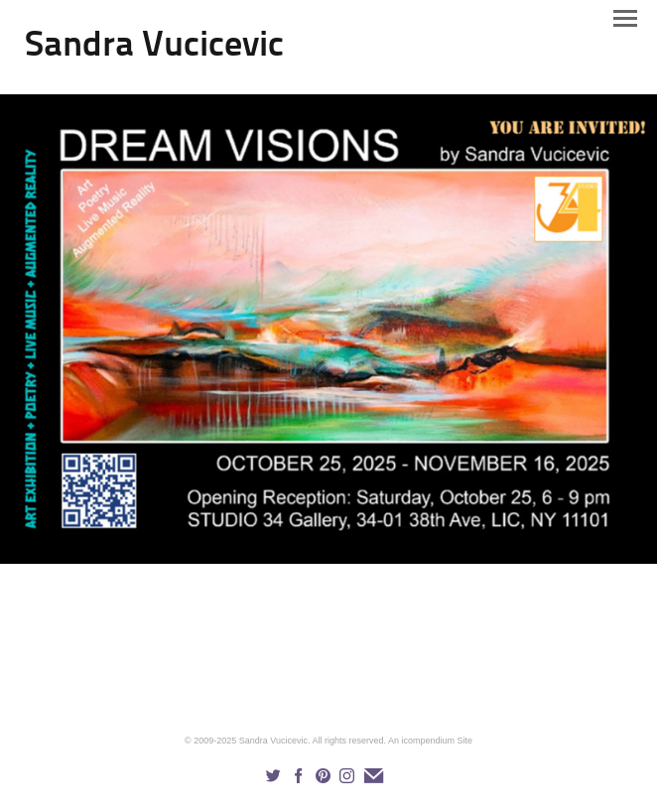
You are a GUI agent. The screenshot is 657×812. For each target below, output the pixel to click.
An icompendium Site (430, 741)
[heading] (154, 52)
